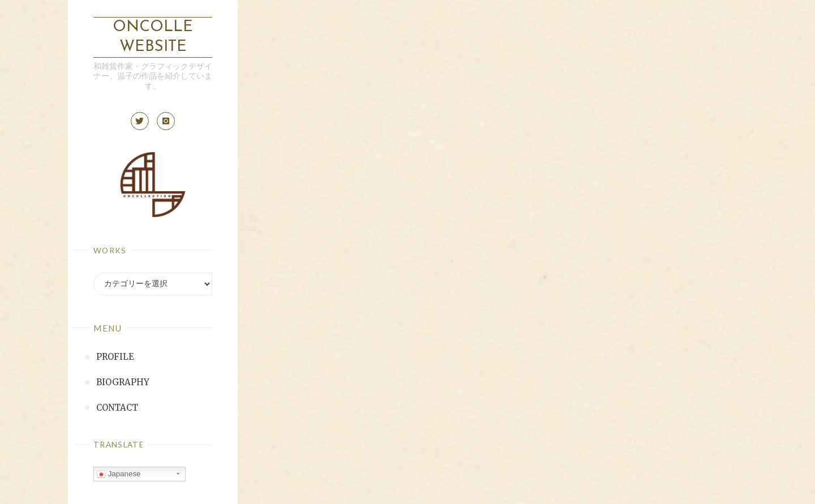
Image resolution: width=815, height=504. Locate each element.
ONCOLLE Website (153, 37)
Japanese (119, 474)
